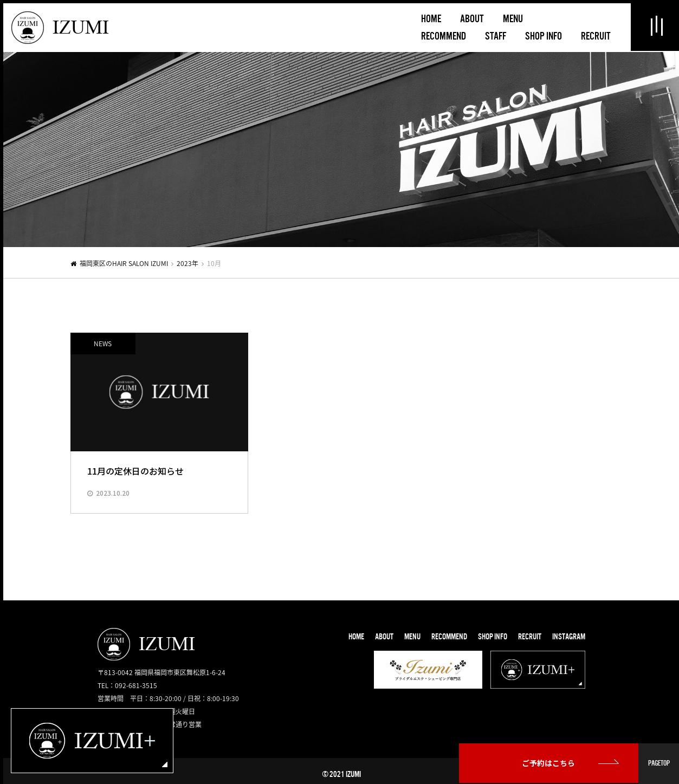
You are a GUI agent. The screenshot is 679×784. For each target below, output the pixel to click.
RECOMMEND (449, 630)
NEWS (103, 344)
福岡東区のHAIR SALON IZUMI (124, 263)
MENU (412, 630)
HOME (356, 630)
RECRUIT (530, 630)
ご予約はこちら (549, 763)
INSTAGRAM (569, 630)
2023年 (187, 263)
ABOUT (384, 630)
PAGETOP (659, 763)
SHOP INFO (493, 630)
